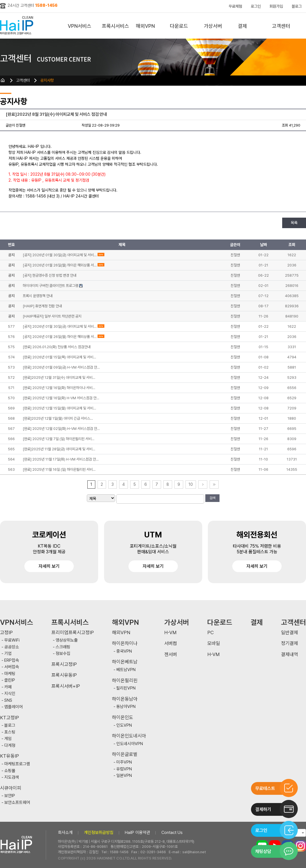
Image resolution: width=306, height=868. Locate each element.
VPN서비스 (80, 26)
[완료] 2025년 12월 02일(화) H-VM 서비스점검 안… (61, 429)
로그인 (256, 6)
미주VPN (124, 762)
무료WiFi (12, 640)
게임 (8, 739)
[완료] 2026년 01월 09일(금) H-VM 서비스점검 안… (61, 367)
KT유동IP (10, 756)
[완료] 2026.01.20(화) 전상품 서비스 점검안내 (57, 347)
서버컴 (171, 643)
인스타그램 (300, 846)
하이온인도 (123, 717)
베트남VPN (126, 670)
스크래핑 (63, 647)
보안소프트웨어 (17, 803)
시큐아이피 (11, 788)
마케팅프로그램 (17, 764)
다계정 (10, 746)
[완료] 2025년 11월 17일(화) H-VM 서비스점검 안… (61, 459)
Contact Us (172, 833)
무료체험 (235, 6)
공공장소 (12, 647)
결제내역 (290, 654)
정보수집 (63, 654)
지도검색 (12, 777)
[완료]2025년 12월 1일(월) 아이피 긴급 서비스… (58, 418)
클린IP (10, 680)
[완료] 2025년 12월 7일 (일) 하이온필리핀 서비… (59, 439)
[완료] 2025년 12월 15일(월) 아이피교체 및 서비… (59, 408)
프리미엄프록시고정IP (73, 633)
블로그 (297, 6)
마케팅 (10, 674)
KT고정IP (10, 718)
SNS (8, 700)
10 (191, 484)
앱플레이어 (13, 707)
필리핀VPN (126, 688)
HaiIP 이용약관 (137, 833)
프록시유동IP (64, 675)
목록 (294, 223)
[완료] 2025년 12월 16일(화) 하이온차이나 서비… (59, 388)
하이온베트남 (125, 662)
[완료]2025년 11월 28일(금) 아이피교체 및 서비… (59, 449)
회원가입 (276, 6)
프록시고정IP (64, 664)
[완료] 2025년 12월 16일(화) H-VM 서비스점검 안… (61, 398)
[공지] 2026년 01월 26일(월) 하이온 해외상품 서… (60, 337)
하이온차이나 (125, 643)
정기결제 (290, 643)
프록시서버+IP (66, 686)
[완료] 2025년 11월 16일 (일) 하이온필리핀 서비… (59, 469)
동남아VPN (126, 707)
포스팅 (10, 732)
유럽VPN (124, 769)
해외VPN (145, 26)
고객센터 (281, 26)
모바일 (214, 643)
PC (211, 633)
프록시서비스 (115, 26)
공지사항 (47, 80)
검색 (212, 498)
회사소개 (65, 833)
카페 (8, 687)
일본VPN (124, 776)
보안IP (10, 796)
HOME (3, 80)
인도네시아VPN (130, 744)
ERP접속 (12, 660)
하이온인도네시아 (129, 736)
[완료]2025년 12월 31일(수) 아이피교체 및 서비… (59, 378)
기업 (8, 654)
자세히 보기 (49, 566)
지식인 (10, 694)
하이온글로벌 (125, 754)
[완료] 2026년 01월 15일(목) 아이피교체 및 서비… (59, 357)
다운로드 (179, 26)
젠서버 (171, 654)
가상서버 (213, 26)
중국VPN (124, 651)
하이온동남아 (125, 699)
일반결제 (290, 633)
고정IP (6, 633)
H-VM (170, 633)
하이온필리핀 (125, 681)
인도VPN (124, 725)
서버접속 (12, 667)
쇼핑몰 (10, 771)
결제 (242, 26)
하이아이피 (18, 26)
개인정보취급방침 (99, 833)
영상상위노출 (67, 640)
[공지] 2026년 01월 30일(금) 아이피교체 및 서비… (60, 326)
